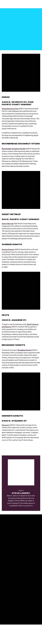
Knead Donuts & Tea (10, 109)
